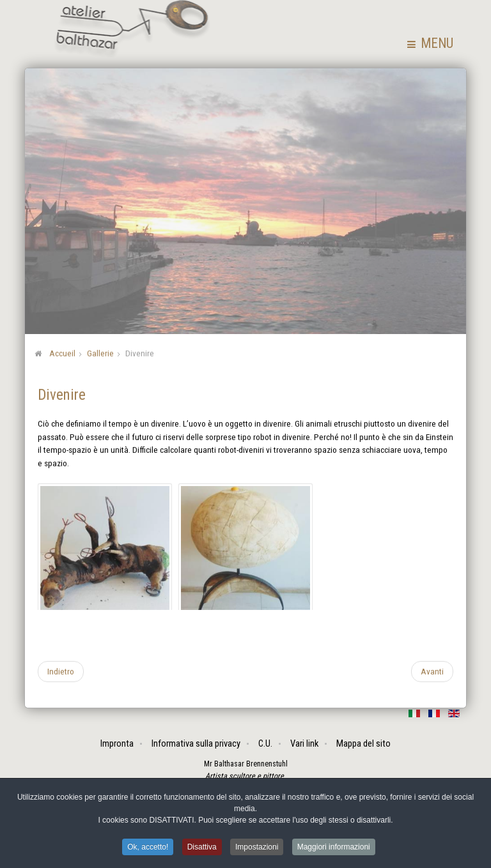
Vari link (304, 743)
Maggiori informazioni (334, 848)
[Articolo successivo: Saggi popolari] (432, 671)
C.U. (265, 743)
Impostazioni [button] (257, 848)
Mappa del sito (363, 743)
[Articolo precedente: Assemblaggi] (61, 671)
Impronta (117, 743)
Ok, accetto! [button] (148, 848)
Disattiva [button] (202, 848)
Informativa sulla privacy (196, 743)
